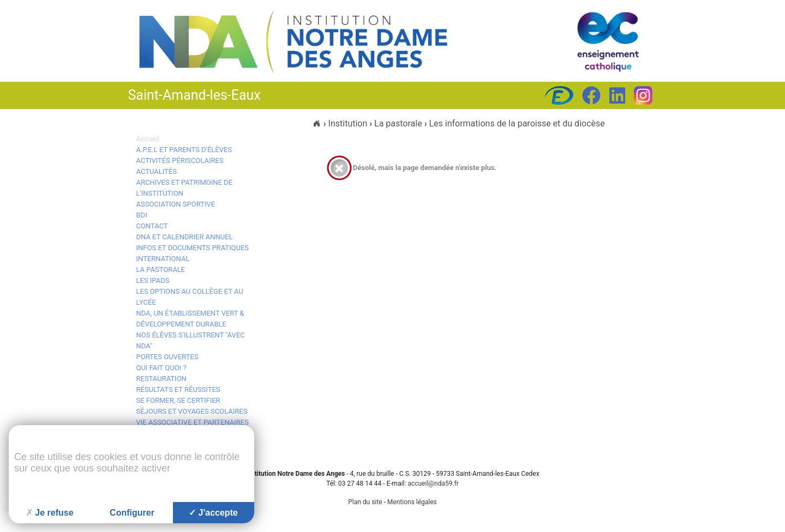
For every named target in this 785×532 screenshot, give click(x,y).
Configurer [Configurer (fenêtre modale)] (132, 513)
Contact (152, 226)
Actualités (157, 171)
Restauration (161, 379)
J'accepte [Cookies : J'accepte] (213, 513)
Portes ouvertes (167, 357)
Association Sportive (176, 204)
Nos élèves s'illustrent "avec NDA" (191, 340)
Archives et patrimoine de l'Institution (185, 188)
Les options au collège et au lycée (190, 297)
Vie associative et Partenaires (193, 422)
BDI (142, 215)
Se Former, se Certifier (178, 400)
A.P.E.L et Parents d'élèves (184, 150)
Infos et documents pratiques (193, 248)
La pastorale (161, 270)
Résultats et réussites (178, 389)
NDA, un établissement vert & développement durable (190, 319)
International (163, 259)
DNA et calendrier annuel (185, 237)
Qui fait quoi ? (161, 368)
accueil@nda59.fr (433, 483)
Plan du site (365, 502)
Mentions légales (412, 502)
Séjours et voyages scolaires (192, 411)
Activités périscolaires (180, 161)
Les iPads (153, 280)
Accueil (148, 139)
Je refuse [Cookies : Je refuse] (49, 513)
